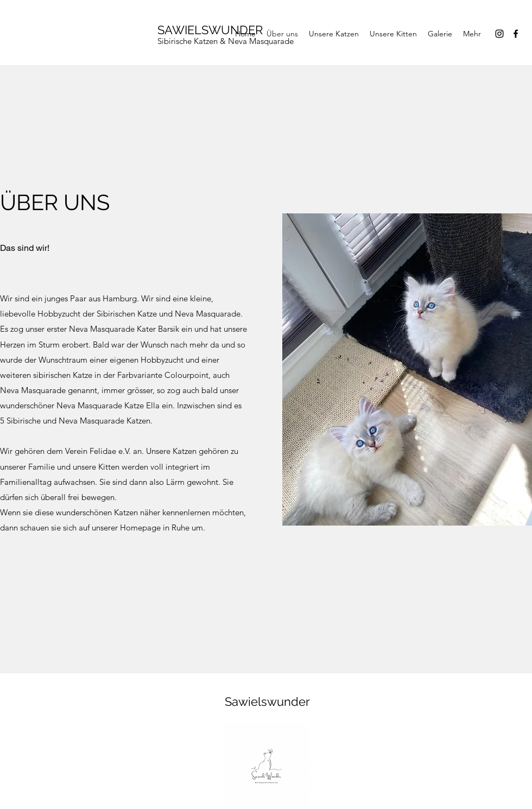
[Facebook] (516, 34)
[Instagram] (499, 34)
